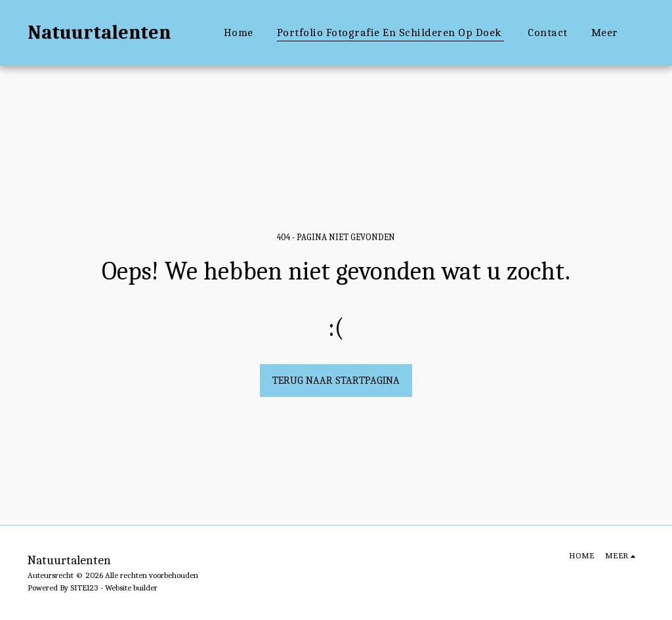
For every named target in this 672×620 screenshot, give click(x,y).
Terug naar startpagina (336, 381)
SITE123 (84, 588)
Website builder (131, 588)
